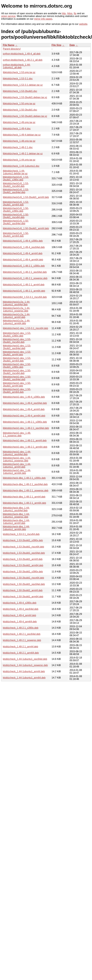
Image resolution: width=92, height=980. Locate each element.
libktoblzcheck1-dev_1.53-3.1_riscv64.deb (25, 328)
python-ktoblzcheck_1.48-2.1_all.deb (23, 60)
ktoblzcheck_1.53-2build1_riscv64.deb (23, 547)
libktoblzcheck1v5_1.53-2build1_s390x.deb (16, 178)
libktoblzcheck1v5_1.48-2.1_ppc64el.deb (25, 272)
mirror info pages (43, 19)
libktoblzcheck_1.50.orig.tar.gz (19, 104)
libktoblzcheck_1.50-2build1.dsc (20, 110)
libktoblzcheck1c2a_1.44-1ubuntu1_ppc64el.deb (17, 303)
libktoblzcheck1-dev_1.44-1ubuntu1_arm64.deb (17, 472)
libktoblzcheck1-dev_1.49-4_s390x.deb (24, 397)
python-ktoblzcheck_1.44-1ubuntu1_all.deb (17, 66)
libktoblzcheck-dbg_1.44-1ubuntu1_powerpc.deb (16, 516)
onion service (8, 16)
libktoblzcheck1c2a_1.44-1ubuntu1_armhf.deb (17, 316)
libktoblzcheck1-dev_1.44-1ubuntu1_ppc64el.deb (17, 453)
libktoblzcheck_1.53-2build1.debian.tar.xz (25, 97)
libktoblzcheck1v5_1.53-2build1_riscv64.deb (16, 185)
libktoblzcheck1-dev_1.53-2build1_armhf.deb (17, 353)
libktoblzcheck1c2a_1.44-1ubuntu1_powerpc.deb (17, 309)
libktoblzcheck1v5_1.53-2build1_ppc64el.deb (16, 191)
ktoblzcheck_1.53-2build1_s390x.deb (23, 540)
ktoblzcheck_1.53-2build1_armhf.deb (23, 559)
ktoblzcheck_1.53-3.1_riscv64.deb (21, 534)
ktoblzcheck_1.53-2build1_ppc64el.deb (24, 553)
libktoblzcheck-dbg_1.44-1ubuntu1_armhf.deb (16, 522)
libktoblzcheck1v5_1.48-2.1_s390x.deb (24, 266)
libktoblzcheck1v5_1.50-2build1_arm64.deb (16, 235)
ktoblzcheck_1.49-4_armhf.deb (19, 615)
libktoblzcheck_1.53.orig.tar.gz (19, 72)
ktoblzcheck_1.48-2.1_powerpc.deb (22, 640)
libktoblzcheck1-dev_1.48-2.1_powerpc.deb (17, 434)
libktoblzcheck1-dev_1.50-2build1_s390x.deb (17, 366)
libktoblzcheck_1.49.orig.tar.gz (19, 122)
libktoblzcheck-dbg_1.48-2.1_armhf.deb (24, 497)
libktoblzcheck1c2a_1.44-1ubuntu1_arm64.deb (17, 322)
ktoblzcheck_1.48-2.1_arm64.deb (21, 653)
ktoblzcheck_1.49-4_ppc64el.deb (21, 609)
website (83, 24)
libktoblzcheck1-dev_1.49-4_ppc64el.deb (25, 403)
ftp (75, 13)
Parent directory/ (12, 49)
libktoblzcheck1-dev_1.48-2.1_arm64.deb (25, 447)
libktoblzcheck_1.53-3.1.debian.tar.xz (23, 85)
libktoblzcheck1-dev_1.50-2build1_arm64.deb (17, 391)
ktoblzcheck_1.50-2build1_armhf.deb (23, 590)
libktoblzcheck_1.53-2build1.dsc (20, 91)
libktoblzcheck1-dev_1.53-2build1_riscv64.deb (17, 341)
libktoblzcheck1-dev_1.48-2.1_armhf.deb (25, 441)
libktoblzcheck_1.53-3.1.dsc (18, 79)
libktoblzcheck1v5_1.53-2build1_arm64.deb (16, 203)
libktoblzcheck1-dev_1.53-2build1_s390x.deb (17, 334)
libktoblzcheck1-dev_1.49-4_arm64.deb (24, 416)
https (70, 13)
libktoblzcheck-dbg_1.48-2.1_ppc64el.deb (25, 484)
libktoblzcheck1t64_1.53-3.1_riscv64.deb (25, 297)
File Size (57, 45)
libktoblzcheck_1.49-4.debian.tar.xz (22, 135)
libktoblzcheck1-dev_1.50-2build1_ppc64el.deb (17, 378)
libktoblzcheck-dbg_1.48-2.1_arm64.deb (24, 503)
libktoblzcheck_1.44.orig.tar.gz (19, 160)
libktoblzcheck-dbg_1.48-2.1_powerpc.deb (26, 491)
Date (72, 45)
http (64, 13)
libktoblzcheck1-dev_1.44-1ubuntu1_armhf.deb (17, 466)
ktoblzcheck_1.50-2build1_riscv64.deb (23, 578)
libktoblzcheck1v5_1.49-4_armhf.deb (23, 253)
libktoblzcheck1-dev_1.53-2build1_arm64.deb (17, 359)
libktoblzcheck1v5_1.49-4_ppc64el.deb (24, 247)
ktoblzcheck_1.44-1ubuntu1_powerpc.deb (25, 665)
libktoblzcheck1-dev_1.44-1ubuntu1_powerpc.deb (17, 459)
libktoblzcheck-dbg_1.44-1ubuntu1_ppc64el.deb (16, 509)
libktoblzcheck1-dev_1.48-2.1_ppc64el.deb (26, 428)
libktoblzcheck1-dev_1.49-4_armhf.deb (24, 409)
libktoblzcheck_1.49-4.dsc (17, 129)
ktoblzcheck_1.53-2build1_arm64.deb (23, 565)
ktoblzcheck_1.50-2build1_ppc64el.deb (24, 584)
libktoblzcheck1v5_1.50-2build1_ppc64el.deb (16, 222)
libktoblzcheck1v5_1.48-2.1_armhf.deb (24, 285)
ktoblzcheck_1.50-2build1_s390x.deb (23, 572)
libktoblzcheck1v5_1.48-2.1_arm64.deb (24, 291)
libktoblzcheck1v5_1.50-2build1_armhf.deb (26, 228)
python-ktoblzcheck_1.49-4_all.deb (22, 54)
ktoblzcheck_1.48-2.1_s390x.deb (21, 628)
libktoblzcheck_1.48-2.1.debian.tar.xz (23, 154)
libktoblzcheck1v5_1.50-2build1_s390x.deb (16, 210)
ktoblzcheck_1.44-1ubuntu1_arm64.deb (24, 678)
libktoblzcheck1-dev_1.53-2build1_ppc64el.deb (17, 347)
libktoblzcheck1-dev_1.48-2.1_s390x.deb (25, 422)
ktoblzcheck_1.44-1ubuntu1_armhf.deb (24, 671)
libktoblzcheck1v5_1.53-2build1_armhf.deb (26, 197)
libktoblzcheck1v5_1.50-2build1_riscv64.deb (16, 216)
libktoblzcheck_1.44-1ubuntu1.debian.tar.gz (15, 172)
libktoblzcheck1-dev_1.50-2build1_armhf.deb (17, 384)
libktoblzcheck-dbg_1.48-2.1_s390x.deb (24, 478)
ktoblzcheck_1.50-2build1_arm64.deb (23, 597)
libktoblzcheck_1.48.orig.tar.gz (19, 141)
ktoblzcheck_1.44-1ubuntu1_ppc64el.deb (25, 659)
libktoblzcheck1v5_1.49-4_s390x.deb (23, 241)
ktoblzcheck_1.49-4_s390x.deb (20, 603)
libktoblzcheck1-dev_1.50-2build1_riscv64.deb (17, 372)
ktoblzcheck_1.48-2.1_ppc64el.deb (22, 634)
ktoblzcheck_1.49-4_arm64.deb (20, 622)
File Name (9, 45)
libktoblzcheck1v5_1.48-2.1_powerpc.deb (25, 278)
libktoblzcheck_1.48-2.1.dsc (18, 147)
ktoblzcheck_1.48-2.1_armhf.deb (20, 647)
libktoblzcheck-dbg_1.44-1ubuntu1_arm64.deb (16, 528)
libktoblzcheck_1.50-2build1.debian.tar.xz (25, 116)
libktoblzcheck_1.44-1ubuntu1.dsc (21, 166)
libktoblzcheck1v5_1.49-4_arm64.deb (23, 260)
